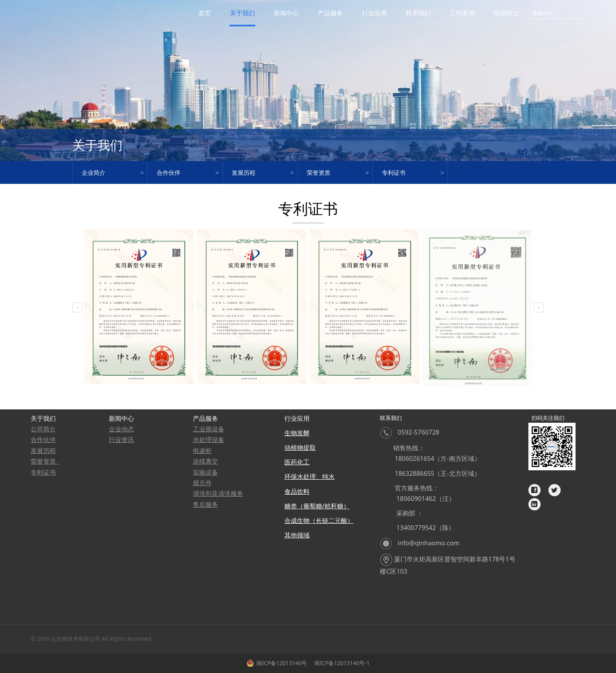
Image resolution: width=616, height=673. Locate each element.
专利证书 (394, 172)
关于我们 (242, 13)
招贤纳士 (506, 13)
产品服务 (330, 13)
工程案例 (462, 13)
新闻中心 (286, 13)
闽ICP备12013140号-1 (341, 663)
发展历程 (244, 172)
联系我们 (418, 13)
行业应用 (374, 13)
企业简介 (93, 172)
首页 (205, 13)
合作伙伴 (169, 172)
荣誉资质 (319, 172)
